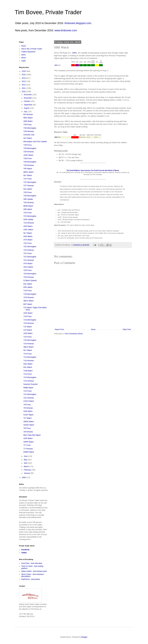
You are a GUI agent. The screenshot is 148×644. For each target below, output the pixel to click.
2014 (24, 78)
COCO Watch (29, 401)
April (26, 463)
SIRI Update (28, 199)
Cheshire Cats (29, 135)
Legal (23, 61)
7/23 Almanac (29, 223)
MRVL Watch (28, 172)
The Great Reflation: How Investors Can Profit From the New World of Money (93, 170)
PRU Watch (28, 287)
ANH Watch (28, 236)
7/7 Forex (27, 445)
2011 (24, 88)
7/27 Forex (28, 179)
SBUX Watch (28, 301)
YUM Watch (28, 371)
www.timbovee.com (66, 30)
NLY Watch (28, 138)
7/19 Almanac (29, 297)
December (28, 95)
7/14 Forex (28, 354)
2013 (24, 81)
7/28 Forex (28, 159)
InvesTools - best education (32, 563)
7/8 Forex (27, 428)
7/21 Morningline (30, 257)
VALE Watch (28, 267)
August (27, 108)
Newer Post (59, 329)
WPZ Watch (28, 118)
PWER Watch (29, 452)
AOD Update (28, 219)
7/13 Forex (28, 374)
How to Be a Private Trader (32, 49)
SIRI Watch (28, 209)
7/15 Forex (28, 337)
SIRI (74, 53)
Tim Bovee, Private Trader (48, 12)
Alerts (23, 55)
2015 (24, 75)
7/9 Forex (27, 405)
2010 (24, 92)
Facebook (25, 550)
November (28, 98)
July (26, 112)
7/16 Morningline (30, 320)
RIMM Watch (28, 388)
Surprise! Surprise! (31, 384)
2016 (24, 71)
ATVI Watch (28, 240)
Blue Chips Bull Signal (32, 435)
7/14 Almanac (29, 361)
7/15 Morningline (30, 340)
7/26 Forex (28, 192)
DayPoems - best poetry (31, 579)
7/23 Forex (28, 213)
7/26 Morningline (30, 196)
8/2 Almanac (28, 114)
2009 (24, 478)
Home (93, 329)
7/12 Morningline (30, 394)
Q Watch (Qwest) (30, 280)
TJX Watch (28, 327)
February (28, 470)
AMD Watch (28, 121)
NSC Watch (28, 364)
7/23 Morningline (30, 216)
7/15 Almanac (29, 344)
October (27, 101)
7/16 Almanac (29, 323)
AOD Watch (28, 226)
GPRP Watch (29, 442)
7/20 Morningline (30, 274)
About (23, 58)
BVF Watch (28, 304)
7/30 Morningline (30, 128)
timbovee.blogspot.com (78, 23)
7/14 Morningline (30, 357)
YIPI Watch (28, 169)
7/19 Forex (28, 291)
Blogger (84, 637)
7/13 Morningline (30, 377)
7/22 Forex (28, 243)
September (28, 105)
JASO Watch (28, 155)
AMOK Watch (29, 422)
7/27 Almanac (29, 186)
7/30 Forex (28, 125)
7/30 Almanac (29, 131)
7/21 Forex (28, 253)
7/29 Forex (28, 145)
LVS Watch (28, 330)
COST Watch (28, 415)
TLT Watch (28, 418)
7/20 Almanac (29, 277)
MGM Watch (28, 206)
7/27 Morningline (30, 182)
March (27, 467)
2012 (24, 85)
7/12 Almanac (29, 398)
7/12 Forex (28, 391)
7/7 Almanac (28, 449)
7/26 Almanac (29, 203)
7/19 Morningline (30, 294)
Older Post (127, 329)
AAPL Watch (28, 230)
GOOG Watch (29, 425)
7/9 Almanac (28, 408)
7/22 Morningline (30, 247)
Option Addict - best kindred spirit (34, 571)
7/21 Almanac (29, 260)
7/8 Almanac (28, 432)
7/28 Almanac (29, 165)
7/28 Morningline (30, 162)
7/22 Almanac (29, 250)
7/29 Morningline (30, 148)
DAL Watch (28, 189)
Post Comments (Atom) (74, 334)
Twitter (24, 553)
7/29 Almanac (29, 152)
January (27, 473)
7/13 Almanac (29, 381)
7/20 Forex (28, 270)
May (26, 460)
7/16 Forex (28, 316)
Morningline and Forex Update (35, 142)
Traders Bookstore (28, 52)
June (26, 456)
